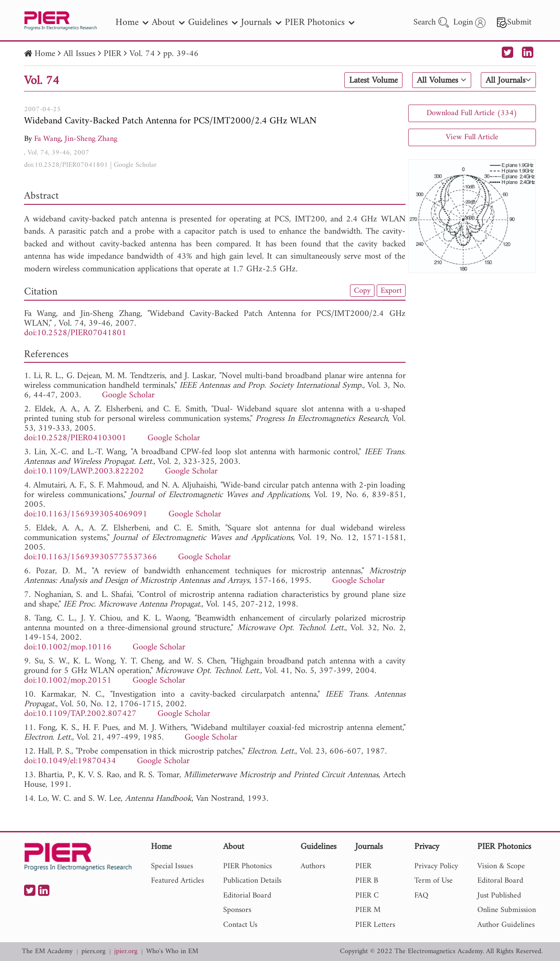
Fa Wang (47, 139)
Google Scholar (135, 165)
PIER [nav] (363, 866)
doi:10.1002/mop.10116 (68, 647)
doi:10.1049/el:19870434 (70, 761)
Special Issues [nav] (172, 866)
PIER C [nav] (367, 896)
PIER (112, 54)
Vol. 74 (142, 54)
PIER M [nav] (368, 910)
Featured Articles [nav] (177, 881)
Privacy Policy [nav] (436, 866)
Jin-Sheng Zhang (91, 139)
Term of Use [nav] (434, 881)
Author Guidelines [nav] (506, 925)
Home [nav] (132, 23)
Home (45, 54)
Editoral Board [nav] (500, 881)
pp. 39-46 (181, 54)
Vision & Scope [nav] (501, 866)
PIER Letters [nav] (375, 925)
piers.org (93, 952)
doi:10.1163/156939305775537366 (91, 557)
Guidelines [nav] (213, 23)
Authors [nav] (313, 866)
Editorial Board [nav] (247, 896)
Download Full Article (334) (472, 113)
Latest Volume (373, 81)
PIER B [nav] (367, 881)
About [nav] (168, 23)
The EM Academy (47, 952)
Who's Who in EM (172, 952)
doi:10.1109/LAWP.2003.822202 (84, 472)
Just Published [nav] (499, 896)
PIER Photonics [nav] (320, 23)
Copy (362, 291)
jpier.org (126, 952)
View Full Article (472, 137)
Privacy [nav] (427, 847)
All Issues (79, 54)
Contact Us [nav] (240, 925)
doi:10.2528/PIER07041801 (66, 165)
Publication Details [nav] (252, 881)
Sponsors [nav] (237, 910)
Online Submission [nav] (507, 910)
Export (391, 291)
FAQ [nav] (421, 896)
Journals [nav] (261, 23)
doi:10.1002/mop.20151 (68, 681)
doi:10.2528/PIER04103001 (75, 438)
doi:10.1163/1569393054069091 (86, 514)
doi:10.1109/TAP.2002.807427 (80, 714)
